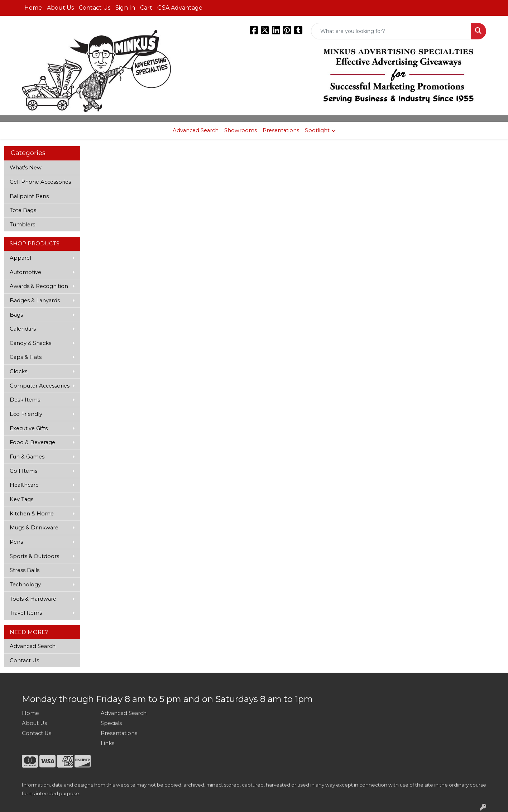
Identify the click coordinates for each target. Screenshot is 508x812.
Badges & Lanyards (35, 301)
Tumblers (22, 225)
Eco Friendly (26, 414)
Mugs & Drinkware (34, 528)
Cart (146, 8)
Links (107, 743)
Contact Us (95, 8)
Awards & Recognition (39, 286)
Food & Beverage (32, 442)
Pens (16, 542)
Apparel (20, 258)
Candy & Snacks (30, 343)
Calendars (23, 329)
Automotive (25, 272)
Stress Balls (25, 570)
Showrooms (241, 130)
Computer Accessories (40, 386)
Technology (25, 585)
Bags (16, 315)
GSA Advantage (180, 8)
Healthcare (24, 485)
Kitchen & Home (32, 514)
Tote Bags (23, 210)
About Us (60, 8)
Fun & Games (27, 457)
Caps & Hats (26, 357)
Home (33, 8)
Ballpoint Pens (29, 196)
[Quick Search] (391, 31)
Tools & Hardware (33, 599)
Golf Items (23, 471)
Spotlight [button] (317, 130)
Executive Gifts (29, 428)
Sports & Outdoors (34, 556)
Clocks (18, 371)
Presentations (281, 130)
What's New (26, 168)
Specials (111, 723)
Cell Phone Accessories (40, 182)
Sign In (125, 8)
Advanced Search (196, 130)
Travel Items (26, 613)
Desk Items (25, 400)
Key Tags (21, 499)
